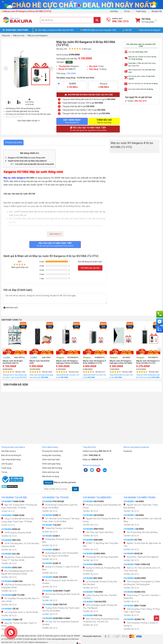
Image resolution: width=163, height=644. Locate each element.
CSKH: (92, 455)
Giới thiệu (114, 11)
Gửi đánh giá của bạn (90, 268)
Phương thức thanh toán (53, 451)
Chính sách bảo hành (51, 460)
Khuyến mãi (157, 11)
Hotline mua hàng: (97, 451)
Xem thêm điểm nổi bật (28, 121)
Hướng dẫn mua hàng (51, 455)
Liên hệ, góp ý (7, 464)
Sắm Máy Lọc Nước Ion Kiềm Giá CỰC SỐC (56, 30)
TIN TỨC (127, 30)
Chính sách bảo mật (51, 472)
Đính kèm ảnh (11, 308)
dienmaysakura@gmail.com (61, 639)
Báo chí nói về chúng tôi (149, 30)
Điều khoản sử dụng (50, 476)
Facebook (128, 451)
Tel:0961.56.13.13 (8, 511)
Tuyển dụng (141, 11)
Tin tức (127, 11)
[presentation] (6, 68)
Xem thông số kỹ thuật (29, 102)
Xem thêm (55, 234)
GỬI (75, 489)
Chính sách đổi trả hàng (52, 468)
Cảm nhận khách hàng (11, 460)
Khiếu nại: (93, 460)
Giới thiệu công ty (9, 451)
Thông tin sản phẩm (14, 142)
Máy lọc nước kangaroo (15, 178)
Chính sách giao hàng (51, 464)
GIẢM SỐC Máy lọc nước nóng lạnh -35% (98, 30)
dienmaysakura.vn (41, 642)
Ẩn (37, 153)
